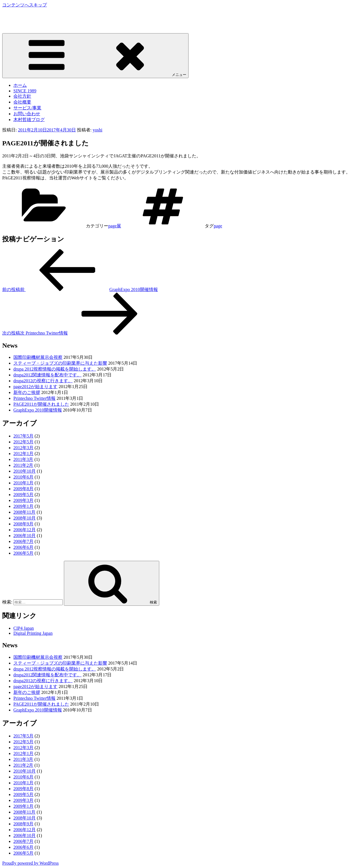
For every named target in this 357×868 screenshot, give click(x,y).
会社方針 (22, 96)
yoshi (97, 130)
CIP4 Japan (24, 628)
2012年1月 (23, 454)
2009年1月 (23, 506)
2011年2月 (23, 465)
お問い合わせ (27, 114)
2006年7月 (23, 541)
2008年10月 (25, 518)
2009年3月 (23, 500)
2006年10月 (25, 536)
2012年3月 (23, 448)
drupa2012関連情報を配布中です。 (47, 375)
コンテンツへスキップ (25, 5)
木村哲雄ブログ (29, 120)
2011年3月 (23, 459)
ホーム (20, 85)
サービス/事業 (27, 108)
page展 (115, 226)
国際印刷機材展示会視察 (38, 357)
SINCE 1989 (25, 91)
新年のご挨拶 (27, 392)
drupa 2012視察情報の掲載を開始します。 (55, 369)
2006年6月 (23, 547)
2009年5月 (23, 495)
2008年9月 (23, 524)
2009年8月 (23, 489)
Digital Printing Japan (33, 633)
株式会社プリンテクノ (25, 15)
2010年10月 (25, 471)
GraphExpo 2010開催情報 (38, 410)
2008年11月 (24, 512)
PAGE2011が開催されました (41, 404)
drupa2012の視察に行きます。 (43, 381)
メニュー (95, 55)
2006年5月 (23, 553)
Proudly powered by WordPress (30, 863)
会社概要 (22, 102)
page (218, 226)
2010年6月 (23, 477)
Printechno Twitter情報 (34, 398)
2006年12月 (25, 530)
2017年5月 (23, 436)
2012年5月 (23, 442)
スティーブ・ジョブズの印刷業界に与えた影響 (60, 363)
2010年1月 (23, 483)
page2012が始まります (35, 387)
